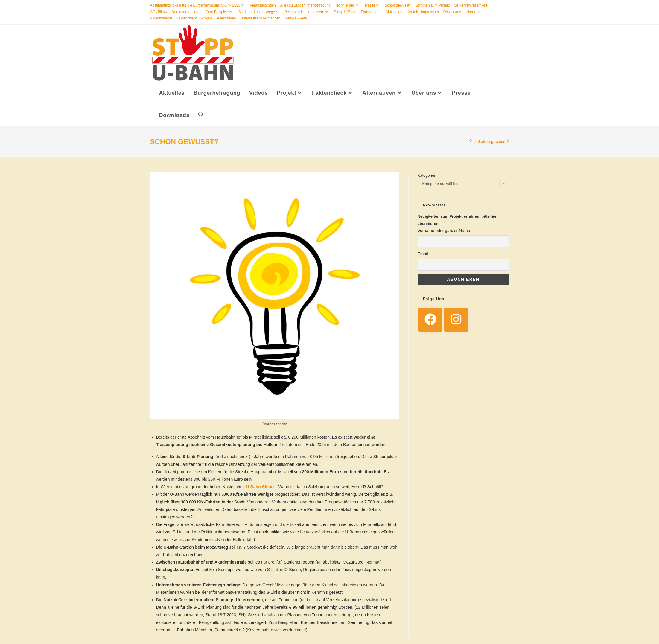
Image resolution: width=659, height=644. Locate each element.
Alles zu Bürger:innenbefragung (305, 5)
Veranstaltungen (263, 5)
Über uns (473, 12)
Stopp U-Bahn (345, 12)
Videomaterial (161, 18)
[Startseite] (470, 142)
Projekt (207, 18)
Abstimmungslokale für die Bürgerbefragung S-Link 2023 (198, 5)
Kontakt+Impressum (423, 12)
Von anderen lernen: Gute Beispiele (203, 12)
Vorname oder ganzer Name (444, 231)
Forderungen (371, 12)
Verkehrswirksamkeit (471, 5)
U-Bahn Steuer (260, 488)
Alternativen (226, 18)
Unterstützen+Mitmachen (260, 18)
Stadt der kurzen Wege (259, 12)
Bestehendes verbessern (307, 12)
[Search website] (201, 116)
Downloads (452, 12)
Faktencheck (187, 18)
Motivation (394, 12)
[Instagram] (456, 321)
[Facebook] (430, 321)
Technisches (347, 5)
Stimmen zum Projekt (433, 5)
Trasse (372, 5)
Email (423, 255)
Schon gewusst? (398, 5)
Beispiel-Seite (296, 18)
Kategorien (427, 176)
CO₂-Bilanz (159, 12)
